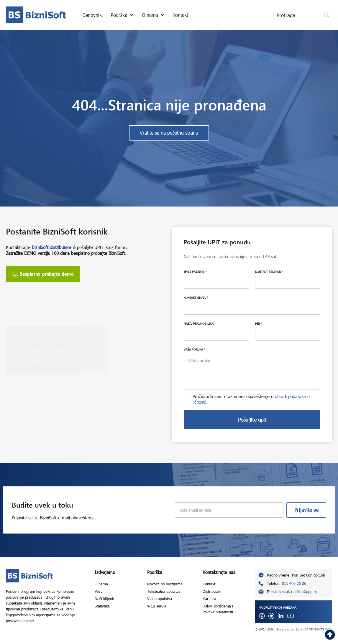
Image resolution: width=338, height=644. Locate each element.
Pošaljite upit (252, 420)
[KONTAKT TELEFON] (288, 282)
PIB (259, 323)
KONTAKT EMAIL (196, 298)
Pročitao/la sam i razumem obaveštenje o (251, 399)
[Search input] (298, 15)
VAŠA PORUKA (195, 349)
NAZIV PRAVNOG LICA (200, 323)
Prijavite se (306, 510)
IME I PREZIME (195, 272)
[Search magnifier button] (327, 15)
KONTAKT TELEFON (269, 272)
